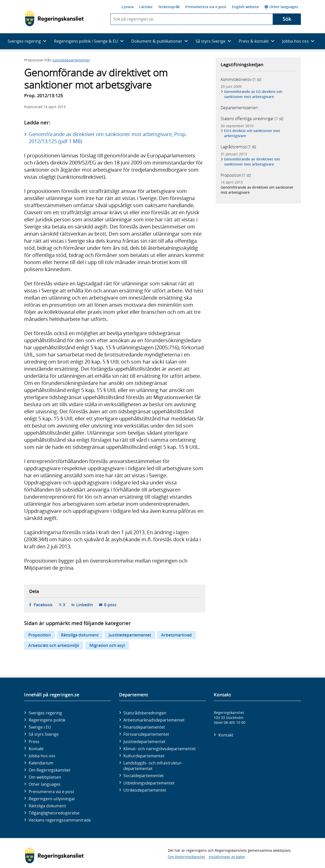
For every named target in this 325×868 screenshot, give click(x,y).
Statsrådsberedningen (145, 713)
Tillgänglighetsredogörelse (54, 813)
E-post (110, 605)
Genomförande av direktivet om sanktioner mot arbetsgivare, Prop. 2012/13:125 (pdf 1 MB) (108, 138)
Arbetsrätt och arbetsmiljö (54, 645)
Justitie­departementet (144, 742)
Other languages (281, 7)
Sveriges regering (45, 713)
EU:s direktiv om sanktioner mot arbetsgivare (252, 133)
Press (34, 742)
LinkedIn (85, 605)
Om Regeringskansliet (50, 770)
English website (246, 7)
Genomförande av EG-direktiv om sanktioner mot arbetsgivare (253, 94)
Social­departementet (144, 776)
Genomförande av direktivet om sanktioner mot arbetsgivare (252, 162)
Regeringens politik (47, 720)
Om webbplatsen (45, 777)
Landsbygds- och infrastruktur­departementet (153, 766)
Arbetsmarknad (176, 635)
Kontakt (36, 749)
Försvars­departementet (146, 734)
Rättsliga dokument (80, 635)
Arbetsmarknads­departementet (154, 720)
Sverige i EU (40, 727)
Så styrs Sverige (44, 734)
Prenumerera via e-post (206, 7)
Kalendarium (41, 763)
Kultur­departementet (144, 756)
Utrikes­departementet (145, 790)
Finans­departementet (144, 727)
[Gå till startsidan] (54, 18)
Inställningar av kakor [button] (227, 857)
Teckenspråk (169, 7)
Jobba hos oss (42, 756)
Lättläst (146, 7)
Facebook (43, 605)
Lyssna (128, 7)
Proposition (39, 635)
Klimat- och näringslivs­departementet (160, 749)
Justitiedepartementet (71, 60)
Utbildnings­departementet (149, 783)
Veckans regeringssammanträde (60, 820)
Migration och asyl (107, 645)
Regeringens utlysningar (52, 799)
